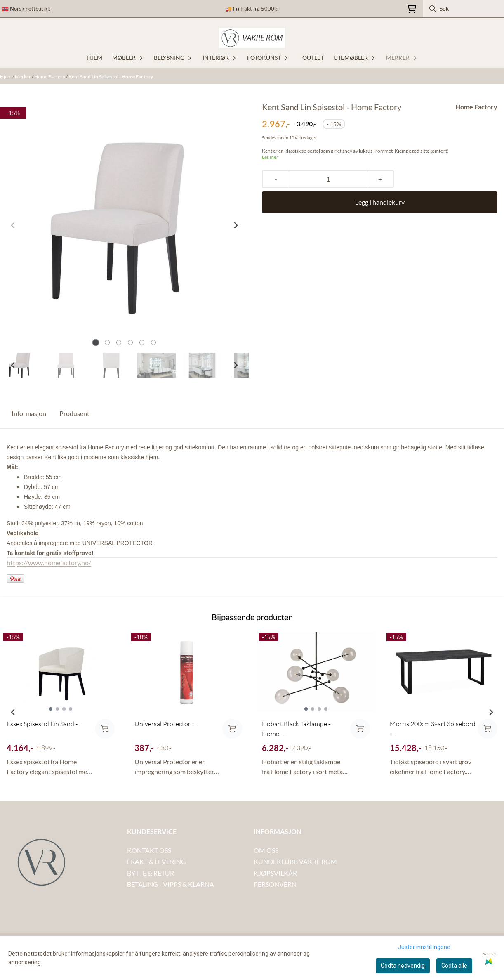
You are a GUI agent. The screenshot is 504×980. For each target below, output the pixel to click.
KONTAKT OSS (149, 850)
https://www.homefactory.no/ (49, 563)
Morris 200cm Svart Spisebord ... (433, 729)
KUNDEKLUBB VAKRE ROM (295, 861)
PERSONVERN (275, 884)
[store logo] (252, 38)
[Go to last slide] (13, 365)
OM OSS (266, 850)
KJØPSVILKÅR (275, 873)
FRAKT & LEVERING (157, 861)
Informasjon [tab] (29, 413)
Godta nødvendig (403, 966)
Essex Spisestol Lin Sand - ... (45, 724)
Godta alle (454, 966)
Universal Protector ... (165, 724)
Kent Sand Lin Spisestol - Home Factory (111, 77)
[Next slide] (236, 225)
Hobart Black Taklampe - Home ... (296, 729)
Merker (23, 77)
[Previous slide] (13, 225)
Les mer (270, 157)
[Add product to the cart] (105, 729)
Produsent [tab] (74, 413)
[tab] (95, 343)
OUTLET (313, 58)
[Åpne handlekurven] (411, 9)
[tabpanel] (61, 709)
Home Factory (50, 77)
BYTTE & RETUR (151, 873)
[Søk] (463, 9)
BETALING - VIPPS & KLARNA (171, 884)
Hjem (6, 77)
